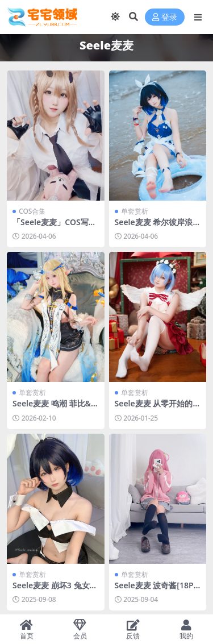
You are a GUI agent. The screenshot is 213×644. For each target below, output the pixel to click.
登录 (165, 17)
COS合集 (32, 211)
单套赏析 (135, 211)
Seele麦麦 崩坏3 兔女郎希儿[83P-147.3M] (55, 590)
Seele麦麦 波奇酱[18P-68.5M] (156, 590)
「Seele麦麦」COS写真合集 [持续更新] (55, 227)
